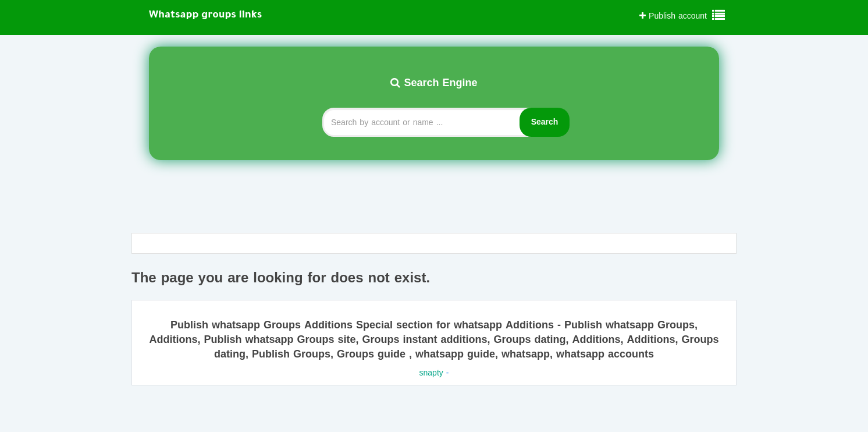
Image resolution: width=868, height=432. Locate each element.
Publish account (673, 16)
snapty (431, 373)
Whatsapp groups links (205, 16)
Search (545, 122)
